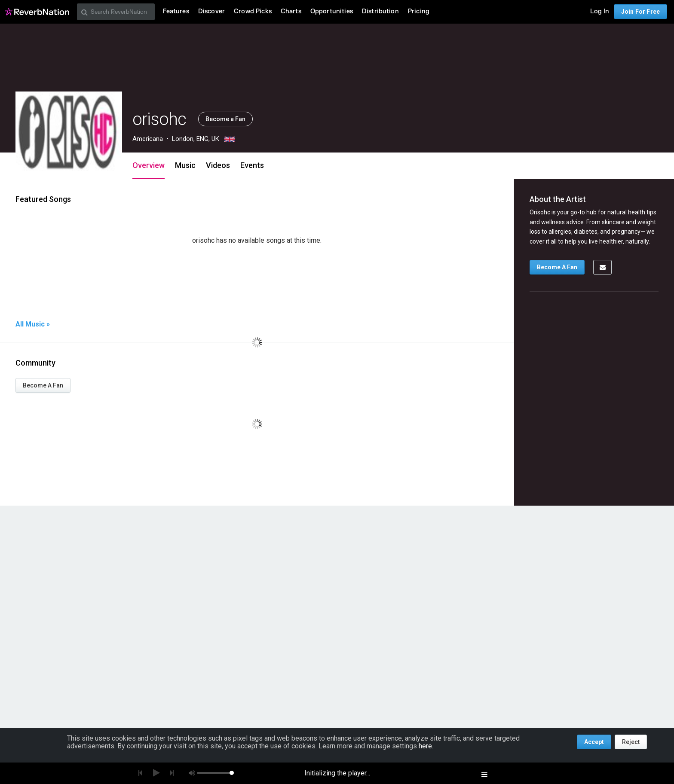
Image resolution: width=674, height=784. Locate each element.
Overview (149, 165)
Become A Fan (43, 385)
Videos (218, 165)
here (425, 746)
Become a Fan (225, 119)
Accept (594, 742)
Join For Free (640, 12)
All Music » (33, 324)
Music (185, 165)
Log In (600, 11)
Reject (631, 742)
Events (252, 165)
